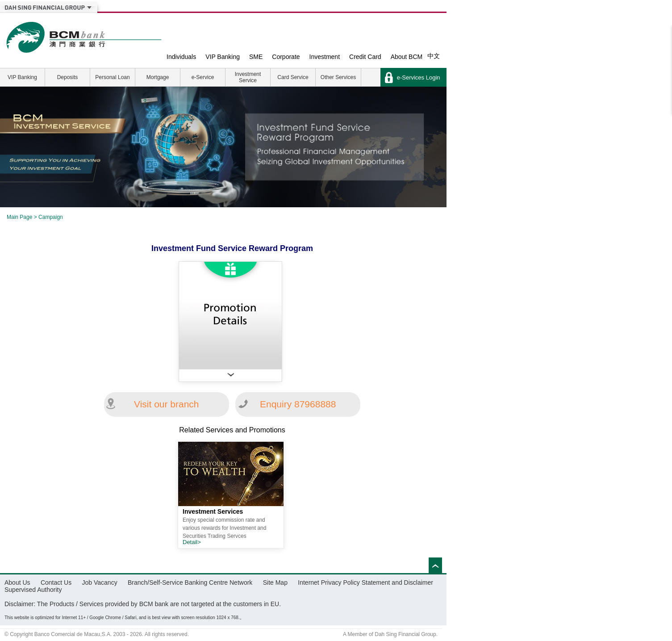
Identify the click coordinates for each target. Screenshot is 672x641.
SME (256, 57)
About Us (17, 582)
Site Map (275, 582)
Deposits (68, 77)
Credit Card (365, 57)
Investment (325, 57)
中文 (434, 56)
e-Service (203, 77)
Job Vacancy (100, 582)
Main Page (19, 217)
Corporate (286, 57)
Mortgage (158, 77)
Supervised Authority (33, 590)
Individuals (181, 57)
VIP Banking (223, 57)
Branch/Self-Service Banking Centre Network (190, 582)
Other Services (338, 77)
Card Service (293, 77)
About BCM (407, 57)
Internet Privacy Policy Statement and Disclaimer (365, 582)
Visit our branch (167, 404)
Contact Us (56, 582)
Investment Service (248, 77)
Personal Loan (112, 77)
